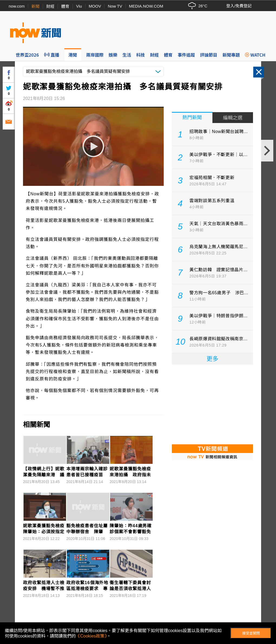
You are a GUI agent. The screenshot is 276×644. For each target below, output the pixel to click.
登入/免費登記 (239, 6)
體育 (65, 6)
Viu (79, 6)
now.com (17, 6)
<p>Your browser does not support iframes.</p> (212, 404)
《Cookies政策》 (91, 636)
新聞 (35, 6)
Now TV (115, 6)
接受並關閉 (251, 633)
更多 (212, 359)
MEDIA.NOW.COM (146, 6)
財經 (50, 6)
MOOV (95, 6)
